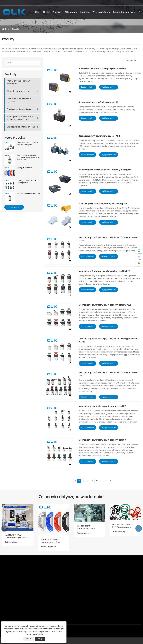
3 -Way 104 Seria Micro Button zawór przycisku (29, 182)
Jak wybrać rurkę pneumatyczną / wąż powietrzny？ (51, 541)
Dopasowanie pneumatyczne (21, 127)
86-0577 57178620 (43, 3)
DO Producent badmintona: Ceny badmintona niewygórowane (86, 527)
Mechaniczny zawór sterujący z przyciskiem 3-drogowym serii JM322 (108, 340)
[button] (4, 528)
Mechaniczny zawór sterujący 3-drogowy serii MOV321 (105, 305)
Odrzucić (28, 639)
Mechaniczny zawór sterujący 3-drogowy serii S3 (102, 440)
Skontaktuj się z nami (124, 12)
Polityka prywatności (34, 634)
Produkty (57, 12)
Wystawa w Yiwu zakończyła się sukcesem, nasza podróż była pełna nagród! (17, 536)
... (101, 481)
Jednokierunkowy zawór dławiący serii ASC (99, 136)
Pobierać (85, 12)
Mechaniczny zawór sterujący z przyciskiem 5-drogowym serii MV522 (108, 239)
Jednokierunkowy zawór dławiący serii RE (98, 102)
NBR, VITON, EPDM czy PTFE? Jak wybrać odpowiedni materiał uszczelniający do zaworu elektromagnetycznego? (125, 526)
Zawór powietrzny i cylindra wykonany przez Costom (20, 118)
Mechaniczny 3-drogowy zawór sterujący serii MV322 (104, 271)
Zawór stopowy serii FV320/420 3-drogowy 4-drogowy (105, 170)
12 (106, 481)
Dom (38, 12)
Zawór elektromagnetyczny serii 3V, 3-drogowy (28, 143)
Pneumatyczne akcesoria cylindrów (19, 100)
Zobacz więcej (14, 207)
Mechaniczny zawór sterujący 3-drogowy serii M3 (102, 406)
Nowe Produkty (15, 138)
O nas (46, 12)
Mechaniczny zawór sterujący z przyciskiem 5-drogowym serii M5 (108, 374)
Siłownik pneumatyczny (18, 91)
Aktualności (71, 12)
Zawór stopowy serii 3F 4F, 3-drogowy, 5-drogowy (103, 204)
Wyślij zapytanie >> (109, 87)
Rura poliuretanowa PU (26, 168)
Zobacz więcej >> (87, 87)
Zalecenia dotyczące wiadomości (71, 497)
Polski (136, 3)
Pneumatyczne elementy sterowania (19, 82)
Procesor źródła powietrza (19, 109)
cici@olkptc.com (11, 3)
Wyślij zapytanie (101, 12)
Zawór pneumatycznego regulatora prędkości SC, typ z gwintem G (29, 157)
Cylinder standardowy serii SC (29, 193)
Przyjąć (40, 639)
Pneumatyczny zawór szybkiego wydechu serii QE (102, 69)
